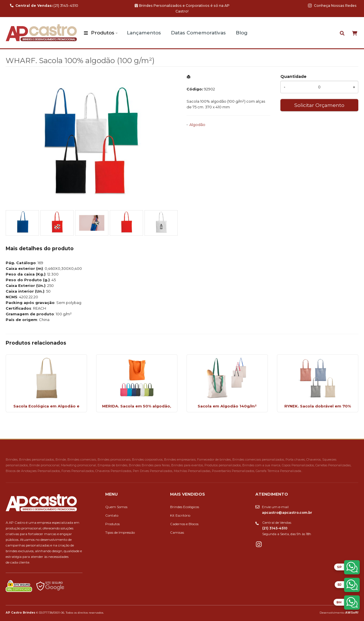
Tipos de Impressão (120, 533)
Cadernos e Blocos (184, 524)
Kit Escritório (180, 516)
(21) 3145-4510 (44, 6)
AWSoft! (352, 612)
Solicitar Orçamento (319, 105)
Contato (112, 516)
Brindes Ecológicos (185, 507)
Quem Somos (116, 507)
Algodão (197, 125)
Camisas (177, 533)
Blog (242, 33)
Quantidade (293, 76)
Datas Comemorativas (198, 33)
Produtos (103, 33)
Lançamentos (144, 33)
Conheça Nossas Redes (332, 6)
